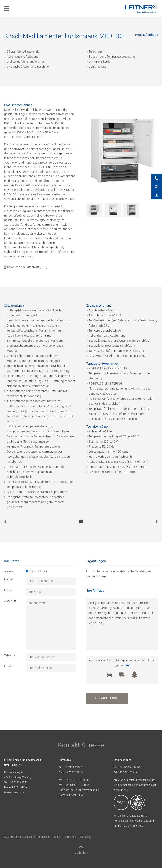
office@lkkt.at (17, 793)
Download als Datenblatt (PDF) (26, 267)
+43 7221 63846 (18, 782)
